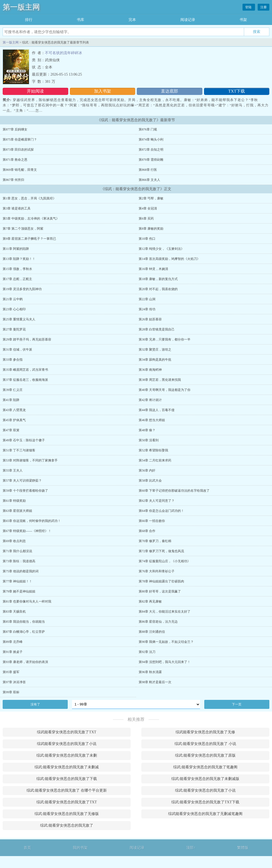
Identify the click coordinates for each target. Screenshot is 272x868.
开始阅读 (35, 91)
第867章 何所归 (13, 180)
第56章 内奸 (147, 470)
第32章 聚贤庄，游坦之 (155, 350)
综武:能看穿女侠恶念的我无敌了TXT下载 (205, 802)
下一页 (237, 704)
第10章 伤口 (147, 239)
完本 (132, 20)
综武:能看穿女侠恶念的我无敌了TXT (67, 802)
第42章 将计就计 (150, 400)
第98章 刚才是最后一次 (155, 682)
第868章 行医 (148, 170)
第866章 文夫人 (149, 180)
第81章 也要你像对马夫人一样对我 (27, 601)
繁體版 (243, 848)
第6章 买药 (146, 219)
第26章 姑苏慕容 (150, 319)
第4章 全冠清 (148, 208)
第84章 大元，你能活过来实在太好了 (165, 612)
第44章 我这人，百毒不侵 (157, 410)
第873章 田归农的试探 (18, 150)
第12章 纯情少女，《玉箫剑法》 (161, 249)
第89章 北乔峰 (13, 642)
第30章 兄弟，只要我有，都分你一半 (165, 339)
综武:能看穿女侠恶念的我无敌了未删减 (67, 767)
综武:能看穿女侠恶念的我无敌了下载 (67, 779)
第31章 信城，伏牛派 (17, 350)
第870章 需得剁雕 (151, 160)
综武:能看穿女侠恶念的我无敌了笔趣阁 (205, 767)
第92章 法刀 (147, 652)
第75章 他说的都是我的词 (21, 571)
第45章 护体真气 (14, 420)
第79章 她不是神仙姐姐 (19, 591)
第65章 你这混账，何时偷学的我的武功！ (32, 521)
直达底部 (169, 91)
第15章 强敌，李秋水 (17, 269)
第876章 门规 (148, 129)
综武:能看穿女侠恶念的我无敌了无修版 (67, 814)
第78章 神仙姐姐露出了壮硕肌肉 (161, 581)
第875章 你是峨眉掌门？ (20, 139)
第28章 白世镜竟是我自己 (157, 329)
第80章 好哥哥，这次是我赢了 (160, 591)
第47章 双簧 (11, 430)
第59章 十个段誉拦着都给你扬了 (25, 491)
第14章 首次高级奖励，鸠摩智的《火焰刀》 (169, 259)
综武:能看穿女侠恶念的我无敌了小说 (205, 790)
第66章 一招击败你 (152, 521)
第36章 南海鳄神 (150, 370)
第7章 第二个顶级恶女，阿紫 (23, 229)
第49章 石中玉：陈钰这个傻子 (24, 440)
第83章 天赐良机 (14, 612)
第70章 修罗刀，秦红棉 (155, 541)
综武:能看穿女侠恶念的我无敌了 (67, 825)
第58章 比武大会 (150, 481)
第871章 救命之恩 (15, 160)
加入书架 (103, 91)
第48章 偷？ (147, 430)
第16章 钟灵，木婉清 (153, 269)
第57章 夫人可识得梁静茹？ (22, 481)
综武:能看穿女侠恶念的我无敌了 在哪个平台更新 (67, 790)
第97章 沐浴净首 (14, 682)
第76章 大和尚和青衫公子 (157, 571)
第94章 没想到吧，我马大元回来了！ (165, 662)
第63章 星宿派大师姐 (17, 511)
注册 (263, 7)
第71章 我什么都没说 (17, 551)
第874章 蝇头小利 (151, 139)
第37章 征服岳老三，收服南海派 (25, 380)
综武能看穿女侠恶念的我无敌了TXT (67, 732)
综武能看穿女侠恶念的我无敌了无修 (205, 732)
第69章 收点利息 (14, 541)
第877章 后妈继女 (15, 129)
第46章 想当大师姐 (152, 420)
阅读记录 (188, 20)
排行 (29, 20)
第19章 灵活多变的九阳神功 (22, 289)
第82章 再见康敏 (150, 601)
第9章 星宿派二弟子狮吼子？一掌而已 (29, 239)
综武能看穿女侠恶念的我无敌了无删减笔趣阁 (205, 814)
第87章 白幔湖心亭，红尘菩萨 (24, 632)
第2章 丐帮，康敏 (151, 198)
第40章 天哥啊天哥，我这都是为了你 (165, 390)
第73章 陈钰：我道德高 (19, 561)
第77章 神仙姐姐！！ (17, 581)
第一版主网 (21, 7)
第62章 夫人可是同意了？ (157, 501)
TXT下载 (237, 91)
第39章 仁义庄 (13, 390)
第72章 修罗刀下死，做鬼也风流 (161, 551)
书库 (80, 20)
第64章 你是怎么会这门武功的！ (161, 511)
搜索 (257, 32)
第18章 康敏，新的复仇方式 (158, 279)
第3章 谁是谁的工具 (17, 208)
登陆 (249, 7)
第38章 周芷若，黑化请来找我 (160, 380)
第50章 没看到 (149, 440)
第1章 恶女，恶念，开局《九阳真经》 (29, 198)
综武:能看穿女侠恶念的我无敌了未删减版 (205, 779)
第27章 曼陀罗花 (14, 329)
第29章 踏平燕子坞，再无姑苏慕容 (27, 339)
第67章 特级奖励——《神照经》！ (27, 531)
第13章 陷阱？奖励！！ (19, 259)
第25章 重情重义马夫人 (19, 319)
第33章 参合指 (13, 360)
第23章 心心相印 (14, 309)
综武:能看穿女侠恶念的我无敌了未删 (67, 755)
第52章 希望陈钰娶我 (153, 450)
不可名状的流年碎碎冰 (63, 53)
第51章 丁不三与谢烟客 (19, 450)
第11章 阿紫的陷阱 (16, 249)
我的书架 (80, 848)
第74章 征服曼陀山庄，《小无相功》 (165, 561)
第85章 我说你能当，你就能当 (24, 622)
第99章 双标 (11, 692)
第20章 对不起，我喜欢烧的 (158, 289)
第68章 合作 (147, 531)
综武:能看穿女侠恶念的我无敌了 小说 (205, 744)
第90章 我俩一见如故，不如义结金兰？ (166, 642)
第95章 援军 (11, 672)
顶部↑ (191, 848)
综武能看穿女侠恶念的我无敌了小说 (67, 744)
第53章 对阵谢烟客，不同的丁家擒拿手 (30, 460)
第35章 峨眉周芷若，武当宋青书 (25, 370)
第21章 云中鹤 (13, 299)
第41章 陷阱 (11, 400)
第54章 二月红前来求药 (155, 460)
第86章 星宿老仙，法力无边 (158, 622)
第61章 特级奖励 (14, 501)
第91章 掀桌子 (13, 652)
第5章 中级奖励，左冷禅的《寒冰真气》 (31, 219)
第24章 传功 (147, 309)
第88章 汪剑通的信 (152, 632)
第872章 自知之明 (151, 150)
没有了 (35, 704)
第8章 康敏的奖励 (151, 229)
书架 (243, 20)
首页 (27, 848)
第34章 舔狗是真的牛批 (155, 360)
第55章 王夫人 (13, 470)
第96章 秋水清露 (150, 672)
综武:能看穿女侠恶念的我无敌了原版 (205, 755)
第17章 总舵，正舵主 (17, 279)
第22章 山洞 (147, 299)
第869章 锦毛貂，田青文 (20, 170)
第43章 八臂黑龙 (14, 410)
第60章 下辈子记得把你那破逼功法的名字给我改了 (174, 491)
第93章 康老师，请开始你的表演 (25, 662)
